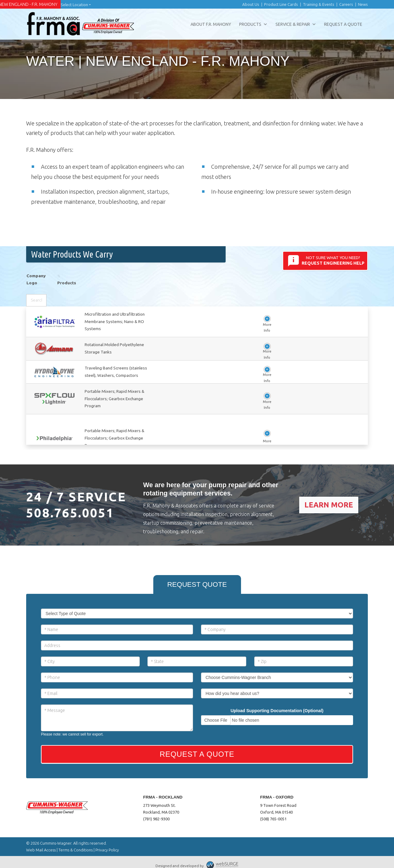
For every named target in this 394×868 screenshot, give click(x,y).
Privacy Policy (107, 842)
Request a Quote (343, 24)
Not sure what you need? (325, 261)
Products (253, 24)
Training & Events (319, 4)
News (363, 4)
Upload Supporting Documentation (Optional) (277, 703)
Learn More (329, 497)
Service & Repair (296, 24)
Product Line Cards (281, 4)
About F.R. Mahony (211, 24)
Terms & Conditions (76, 842)
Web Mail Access (41, 842)
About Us (251, 4)
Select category (273, 291)
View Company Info (115, 327)
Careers (346, 4)
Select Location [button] (74, 5)
